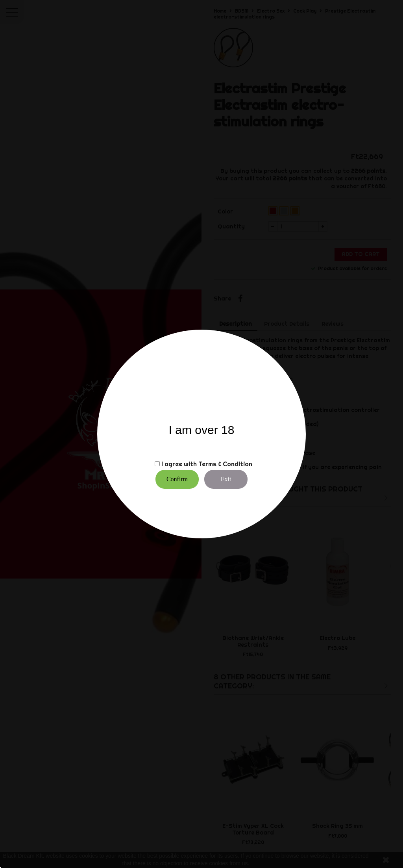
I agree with (179, 464)
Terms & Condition (225, 464)
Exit (226, 479)
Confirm (177, 479)
